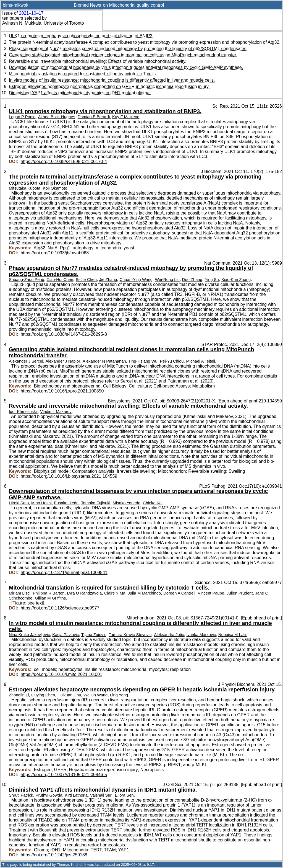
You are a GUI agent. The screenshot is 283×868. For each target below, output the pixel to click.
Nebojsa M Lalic (233, 635)
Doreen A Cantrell (179, 593)
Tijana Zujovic (94, 635)
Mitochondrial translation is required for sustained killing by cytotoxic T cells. (83, 74)
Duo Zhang (192, 280)
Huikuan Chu (69, 695)
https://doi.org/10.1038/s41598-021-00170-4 (64, 162)
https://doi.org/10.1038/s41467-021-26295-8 (64, 334)
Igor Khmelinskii (23, 412)
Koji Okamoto (55, 188)
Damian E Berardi (94, 117)
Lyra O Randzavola (84, 593)
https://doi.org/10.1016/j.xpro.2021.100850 (62, 391)
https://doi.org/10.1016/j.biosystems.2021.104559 (69, 476)
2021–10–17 (31, 13)
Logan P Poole (22, 117)
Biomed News (87, 5)
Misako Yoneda (127, 503)
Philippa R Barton (49, 593)
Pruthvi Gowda (49, 795)
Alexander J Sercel (26, 361)
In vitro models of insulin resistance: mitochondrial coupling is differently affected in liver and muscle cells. (112, 80)
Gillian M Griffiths (50, 598)
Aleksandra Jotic (169, 635)
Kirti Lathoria (76, 795)
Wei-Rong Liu (167, 280)
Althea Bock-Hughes (56, 117)
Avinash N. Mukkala (22, 23)
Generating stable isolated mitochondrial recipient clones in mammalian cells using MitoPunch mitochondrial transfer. (123, 55)
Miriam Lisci (20, 593)
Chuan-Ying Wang (136, 280)
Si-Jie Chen (86, 280)
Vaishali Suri (101, 795)
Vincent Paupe (211, 593)
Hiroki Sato (19, 503)
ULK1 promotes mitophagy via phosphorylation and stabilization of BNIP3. (81, 36)
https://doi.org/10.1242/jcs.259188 (54, 855)
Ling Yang (119, 695)
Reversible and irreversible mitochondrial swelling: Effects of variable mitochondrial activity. (98, 61)
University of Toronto (64, 23)
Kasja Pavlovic (65, 635)
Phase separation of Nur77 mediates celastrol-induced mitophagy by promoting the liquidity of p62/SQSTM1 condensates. (128, 49)
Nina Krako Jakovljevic (29, 635)
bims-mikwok (15, 5)
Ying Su (212, 280)
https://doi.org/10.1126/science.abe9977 (60, 608)
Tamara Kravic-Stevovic (130, 635)
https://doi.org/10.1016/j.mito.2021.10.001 (61, 674)
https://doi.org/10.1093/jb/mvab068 (55, 253)
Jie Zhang (108, 280)
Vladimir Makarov (56, 412)
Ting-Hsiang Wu (143, 361)
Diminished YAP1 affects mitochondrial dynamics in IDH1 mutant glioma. (80, 93)
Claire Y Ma (115, 593)
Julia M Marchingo (144, 593)
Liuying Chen (43, 695)
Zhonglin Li (19, 695)
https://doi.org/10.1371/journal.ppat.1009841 (64, 573)
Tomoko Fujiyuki (96, 503)
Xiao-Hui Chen (60, 280)
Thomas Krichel (69, 865)
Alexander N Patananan (104, 361)
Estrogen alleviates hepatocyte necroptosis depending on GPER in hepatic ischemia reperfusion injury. (109, 86)
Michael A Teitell (201, 361)
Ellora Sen (124, 795)
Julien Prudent (240, 593)
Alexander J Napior (63, 361)
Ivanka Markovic (201, 635)
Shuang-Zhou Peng (27, 280)
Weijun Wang (95, 695)
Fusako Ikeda (66, 503)
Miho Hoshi (41, 503)
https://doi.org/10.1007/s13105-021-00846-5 (64, 775)
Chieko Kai (153, 503)
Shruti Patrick (21, 795)
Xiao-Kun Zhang (236, 280)
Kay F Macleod (126, 117)
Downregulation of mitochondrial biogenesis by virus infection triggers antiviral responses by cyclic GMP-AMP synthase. (126, 67)
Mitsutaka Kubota (25, 188)
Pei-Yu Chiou (172, 361)
